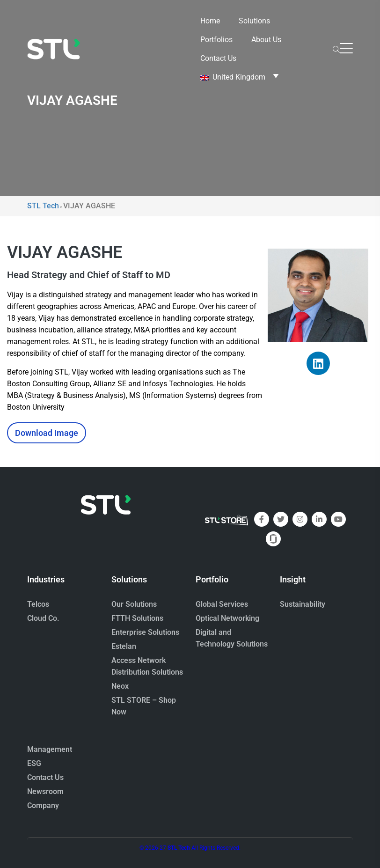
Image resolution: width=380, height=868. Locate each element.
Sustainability (303, 604)
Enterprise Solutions (145, 632)
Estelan (124, 646)
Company (43, 805)
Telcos (38, 604)
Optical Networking (227, 618)
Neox (120, 686)
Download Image (47, 433)
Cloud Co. (43, 618)
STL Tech (179, 848)
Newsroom (45, 791)
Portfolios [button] (216, 40)
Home (210, 21)
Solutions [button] (254, 21)
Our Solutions (134, 604)
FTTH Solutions (137, 618)
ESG (34, 763)
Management (50, 749)
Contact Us (218, 58)
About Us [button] (266, 40)
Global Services (222, 604)
